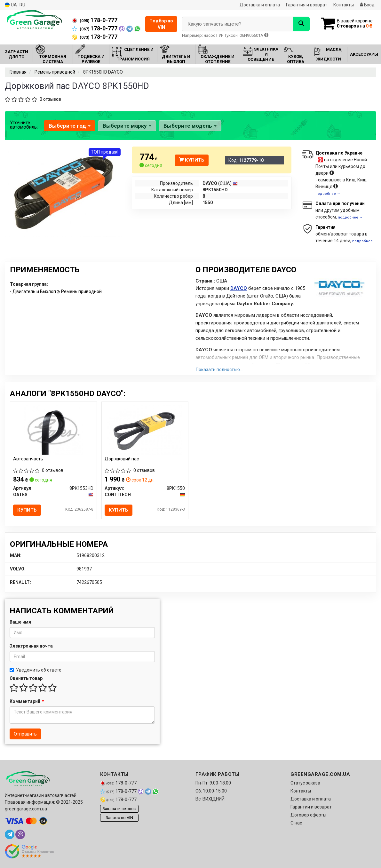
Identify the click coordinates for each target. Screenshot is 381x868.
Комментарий (26, 701)
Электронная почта (31, 646)
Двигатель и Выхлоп (35, 291)
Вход (367, 5)
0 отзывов (50, 99)
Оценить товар (26, 678)
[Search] (301, 24)
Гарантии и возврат (311, 807)
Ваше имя (20, 622)
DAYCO (239, 288)
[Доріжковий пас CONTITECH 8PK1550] (145, 429)
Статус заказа (305, 783)
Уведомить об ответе (36, 670)
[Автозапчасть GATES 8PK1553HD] (53, 429)
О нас (296, 823)
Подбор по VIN (161, 24)
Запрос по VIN (119, 818)
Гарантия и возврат (307, 5)
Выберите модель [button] (190, 126)
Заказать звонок (119, 809)
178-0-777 (95, 20)
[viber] (20, 834)
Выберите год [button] (70, 126)
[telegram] (10, 834)
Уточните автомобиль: (24, 125)
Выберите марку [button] (127, 126)
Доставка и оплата (260, 5)
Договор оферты (308, 815)
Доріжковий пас (122, 459)
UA (11, 5)
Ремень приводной (81, 291)
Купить (192, 160)
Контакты (344, 5)
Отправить (25, 734)
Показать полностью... (219, 370)
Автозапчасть (28, 459)
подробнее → (328, 194)
